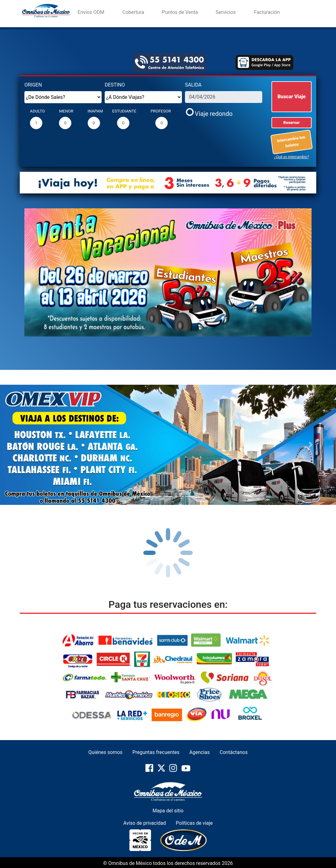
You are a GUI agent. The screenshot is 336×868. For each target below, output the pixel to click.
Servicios (226, 12)
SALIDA (193, 85)
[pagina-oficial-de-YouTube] (186, 771)
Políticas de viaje (194, 823)
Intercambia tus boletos (292, 141)
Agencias (199, 752)
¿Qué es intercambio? (291, 157)
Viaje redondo (214, 114)
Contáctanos (234, 752)
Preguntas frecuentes (156, 752)
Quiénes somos (105, 752)
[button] (46, 273)
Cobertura (133, 12)
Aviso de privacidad (145, 823)
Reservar (292, 123)
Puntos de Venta (180, 12)
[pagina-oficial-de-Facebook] (150, 771)
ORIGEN (33, 85)
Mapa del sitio (168, 811)
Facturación (267, 12)
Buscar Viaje (292, 97)
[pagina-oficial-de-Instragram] (174, 771)
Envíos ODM (91, 12)
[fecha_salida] (224, 97)
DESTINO (115, 85)
